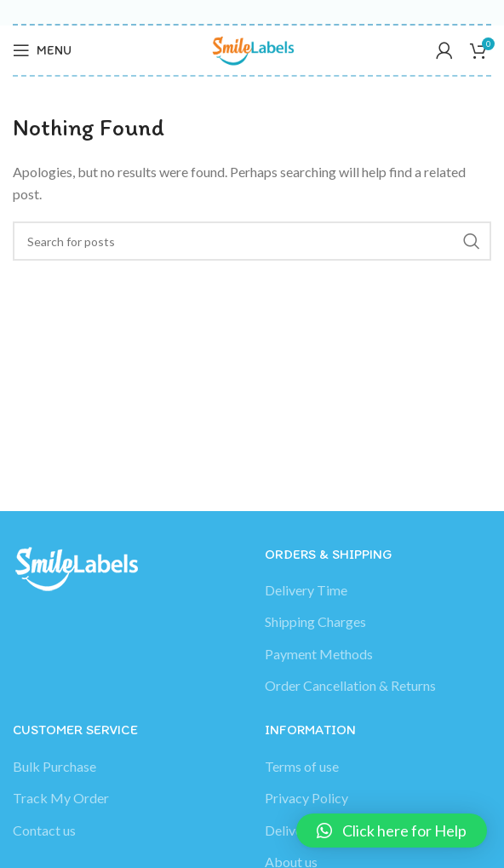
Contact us (44, 830)
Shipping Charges (315, 621)
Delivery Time (306, 590)
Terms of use (302, 766)
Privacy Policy (306, 798)
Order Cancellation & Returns (350, 685)
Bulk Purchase (54, 766)
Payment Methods (319, 654)
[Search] (252, 241)
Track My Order (61, 798)
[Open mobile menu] (42, 50)
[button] (392, 831)
